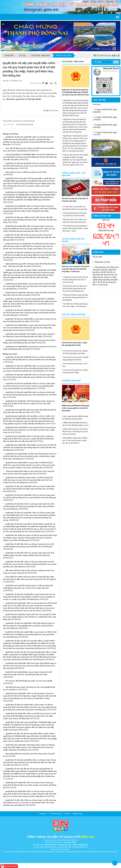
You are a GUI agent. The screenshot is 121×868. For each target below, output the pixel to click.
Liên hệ (67, 814)
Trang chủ (43, 814)
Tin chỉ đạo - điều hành (73, 62)
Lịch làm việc (99, 100)
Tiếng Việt (109, 2)
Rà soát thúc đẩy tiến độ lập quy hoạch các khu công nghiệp (29, 681)
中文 (117, 2)
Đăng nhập (78, 814)
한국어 (101, 2)
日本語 (93, 2)
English (85, 2)
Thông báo (98, 252)
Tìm (116, 62)
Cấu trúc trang (56, 814)
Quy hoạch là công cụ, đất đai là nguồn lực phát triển (26, 172)
